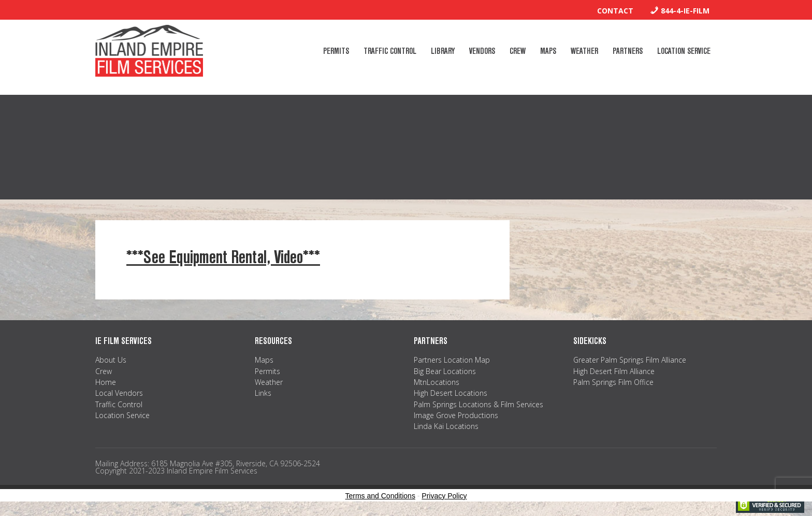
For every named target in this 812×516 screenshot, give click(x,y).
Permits (267, 371)
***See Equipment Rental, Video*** (223, 257)
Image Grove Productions (456, 415)
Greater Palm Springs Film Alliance (630, 360)
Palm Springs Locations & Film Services (479, 404)
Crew (104, 371)
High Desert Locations (451, 393)
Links (263, 393)
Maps (264, 360)
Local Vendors (119, 393)
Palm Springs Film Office (613, 382)
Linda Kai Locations (446, 426)
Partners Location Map (452, 360)
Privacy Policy (444, 496)
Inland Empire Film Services (149, 51)
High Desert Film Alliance (614, 371)
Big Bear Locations (445, 371)
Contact (615, 11)
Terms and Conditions (380, 496)
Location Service (122, 415)
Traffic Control (119, 404)
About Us (111, 360)
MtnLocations (437, 382)
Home (106, 382)
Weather (269, 382)
